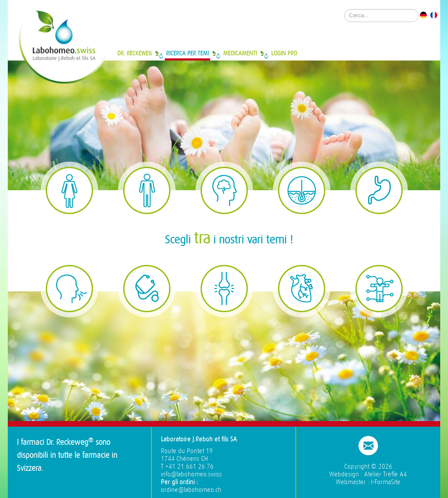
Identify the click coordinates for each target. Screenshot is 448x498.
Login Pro (284, 53)
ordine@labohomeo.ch (191, 490)
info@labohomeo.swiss (191, 474)
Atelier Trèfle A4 (386, 474)
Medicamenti (240, 53)
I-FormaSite (386, 482)
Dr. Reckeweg (134, 53)
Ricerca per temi (187, 53)
